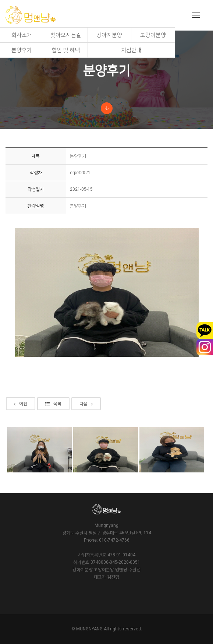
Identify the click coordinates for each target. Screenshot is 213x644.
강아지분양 (109, 35)
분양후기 (22, 50)
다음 (86, 404)
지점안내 (131, 50)
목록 (53, 404)
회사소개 (22, 35)
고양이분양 (153, 35)
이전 (21, 404)
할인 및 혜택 (66, 50)
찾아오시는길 (66, 35)
